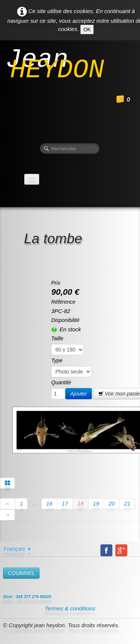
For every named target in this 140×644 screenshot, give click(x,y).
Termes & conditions (70, 608)
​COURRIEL (21, 573)
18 (80, 504)
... (35, 504)
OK (87, 29)
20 (112, 504)
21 (127, 504)
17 (65, 504)
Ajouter (78, 394)
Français (18, 549)
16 (49, 504)
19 (96, 504)
